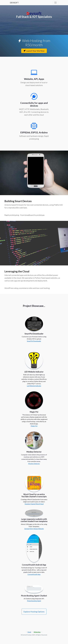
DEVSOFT (14, 3)
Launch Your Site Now (34, 51)
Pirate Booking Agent (34, 601)
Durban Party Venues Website (34, 529)
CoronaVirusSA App (34, 574)
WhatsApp (37, 632)
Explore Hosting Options (34, 612)
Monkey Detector (34, 464)
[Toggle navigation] (55, 3)
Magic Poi (34, 426)
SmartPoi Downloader (34, 341)
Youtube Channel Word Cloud (34, 504)
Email (29, 632)
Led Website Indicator (34, 386)
